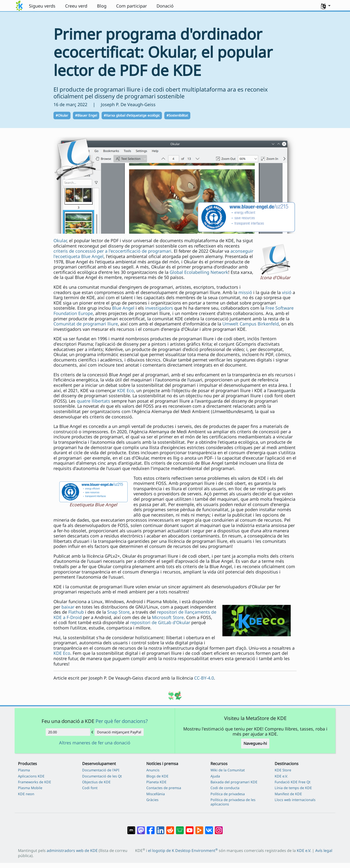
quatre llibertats (93, 401)
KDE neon (26, 794)
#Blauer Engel (86, 115)
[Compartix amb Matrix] (131, 828)
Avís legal (324, 850)
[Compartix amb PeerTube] (199, 828)
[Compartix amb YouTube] (190, 828)
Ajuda (215, 776)
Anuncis (153, 770)
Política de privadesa (228, 794)
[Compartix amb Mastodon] (141, 828)
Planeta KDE (156, 782)
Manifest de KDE (288, 794)
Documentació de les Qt (102, 776)
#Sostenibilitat (177, 115)
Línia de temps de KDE (293, 788)
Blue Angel (123, 308)
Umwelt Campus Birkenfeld (251, 324)
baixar (68, 607)
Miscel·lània (156, 794)
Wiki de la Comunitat (228, 770)
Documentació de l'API (101, 770)
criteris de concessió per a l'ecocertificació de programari (112, 251)
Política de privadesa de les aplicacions (233, 802)
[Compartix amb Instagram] (219, 828)
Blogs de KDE (157, 776)
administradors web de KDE (72, 850)
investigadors (159, 308)
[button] (326, 6)
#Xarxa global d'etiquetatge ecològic (132, 115)
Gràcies (152, 800)
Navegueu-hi (255, 743)
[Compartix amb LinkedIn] (160, 828)
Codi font (90, 788)
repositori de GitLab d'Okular (160, 622)
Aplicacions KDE (31, 776)
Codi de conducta (225, 788)
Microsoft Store (168, 617)
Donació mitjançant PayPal (119, 732)
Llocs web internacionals (295, 800)
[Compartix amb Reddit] (170, 828)
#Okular (62, 115)
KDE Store (283, 770)
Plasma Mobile (30, 788)
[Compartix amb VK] (209, 828)
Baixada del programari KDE (234, 782)
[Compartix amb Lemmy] (180, 828)
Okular (60, 240)
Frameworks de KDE (35, 782)
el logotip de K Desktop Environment (183, 850)
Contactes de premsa (164, 788)
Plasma (24, 770)
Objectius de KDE (96, 782)
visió (287, 292)
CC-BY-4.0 (204, 678)
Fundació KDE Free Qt (293, 782)
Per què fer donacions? (122, 721)
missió (245, 292)
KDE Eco (126, 390)
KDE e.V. (281, 776)
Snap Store (118, 612)
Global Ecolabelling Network (199, 272)
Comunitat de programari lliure (86, 324)
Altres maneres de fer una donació (95, 743)
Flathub (76, 612)
